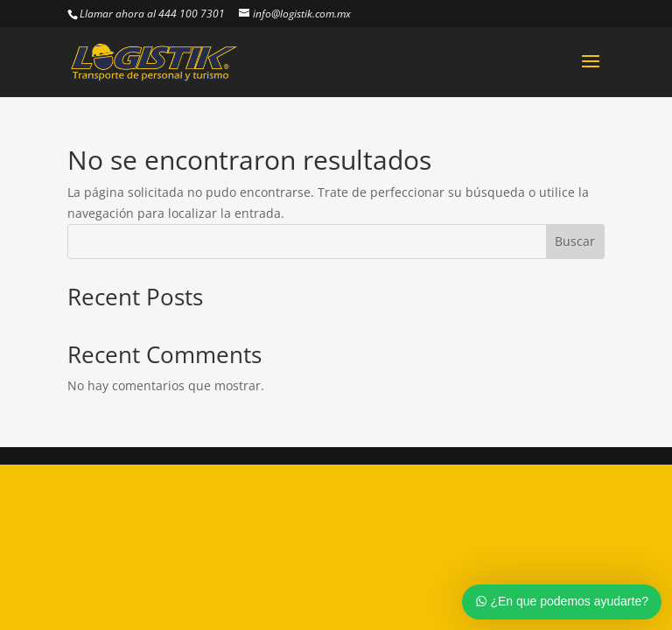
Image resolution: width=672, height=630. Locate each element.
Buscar (575, 241)
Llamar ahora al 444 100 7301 (152, 14)
